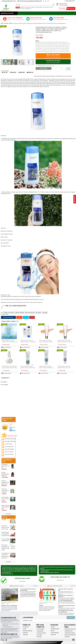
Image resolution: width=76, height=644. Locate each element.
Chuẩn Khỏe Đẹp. (31, 643)
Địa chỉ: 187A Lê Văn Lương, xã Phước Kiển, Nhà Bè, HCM (29, 1)
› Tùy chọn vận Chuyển (41, 633)
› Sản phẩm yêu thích (55, 629)
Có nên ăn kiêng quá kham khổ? (65, 600)
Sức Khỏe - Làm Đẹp (8, 23)
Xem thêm (9, 514)
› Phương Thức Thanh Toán (70, 629)
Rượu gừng (32, 7)
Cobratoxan (23, 7)
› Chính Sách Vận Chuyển (69, 633)
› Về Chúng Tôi (25, 627)
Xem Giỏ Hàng (44, 68)
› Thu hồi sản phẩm (40, 629)
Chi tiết (5, 72)
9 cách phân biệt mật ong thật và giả (28, 594)
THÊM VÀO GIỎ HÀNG (53, 62)
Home (2, 23)
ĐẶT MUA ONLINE (53, 56)
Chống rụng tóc (28, 9)
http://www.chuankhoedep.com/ (50, 643)
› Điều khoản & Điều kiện (27, 631)
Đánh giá (30, 72)
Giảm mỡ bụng (46, 7)
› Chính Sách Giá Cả (68, 631)
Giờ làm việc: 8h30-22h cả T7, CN (9, 1)
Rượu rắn (23, 9)
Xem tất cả (35, 586)
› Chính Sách (25, 633)
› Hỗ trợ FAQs (39, 635)
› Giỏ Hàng (52, 627)
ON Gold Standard (39, 7)
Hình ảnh (22, 72)
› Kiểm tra (52, 631)
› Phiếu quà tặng (40, 631)
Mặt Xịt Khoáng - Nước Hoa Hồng (25, 313)
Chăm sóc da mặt (9, 313)
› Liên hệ (24, 629)
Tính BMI (41, 605)
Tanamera (27, 7)
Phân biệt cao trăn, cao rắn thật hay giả (9, 606)
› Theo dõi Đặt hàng (54, 633)
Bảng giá (13, 72)
